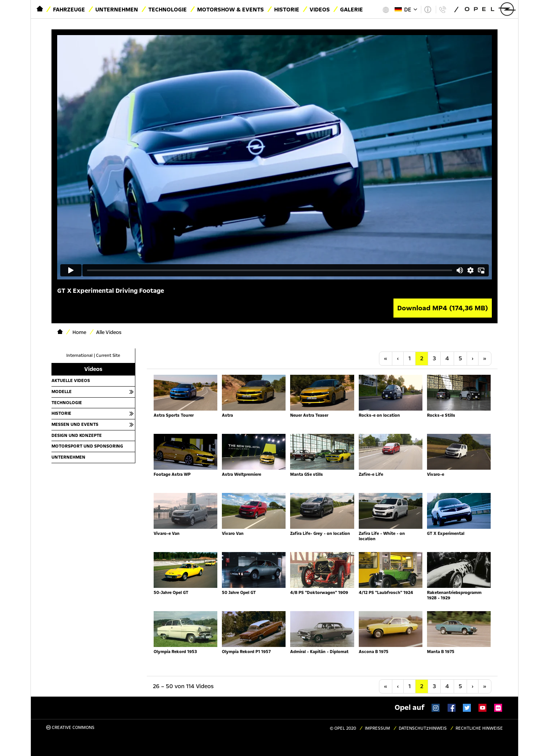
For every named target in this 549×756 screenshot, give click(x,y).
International (79, 356)
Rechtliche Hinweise (479, 728)
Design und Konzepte (77, 435)
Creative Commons (70, 728)
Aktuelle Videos (71, 380)
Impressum (377, 728)
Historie (287, 10)
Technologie (168, 10)
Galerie (352, 10)
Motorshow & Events (230, 10)
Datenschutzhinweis (423, 728)
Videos (320, 10)
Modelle (62, 392)
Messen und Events (75, 424)
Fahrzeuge (69, 10)
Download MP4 (443, 308)
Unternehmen (117, 10)
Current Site (108, 356)
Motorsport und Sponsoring (87, 446)
